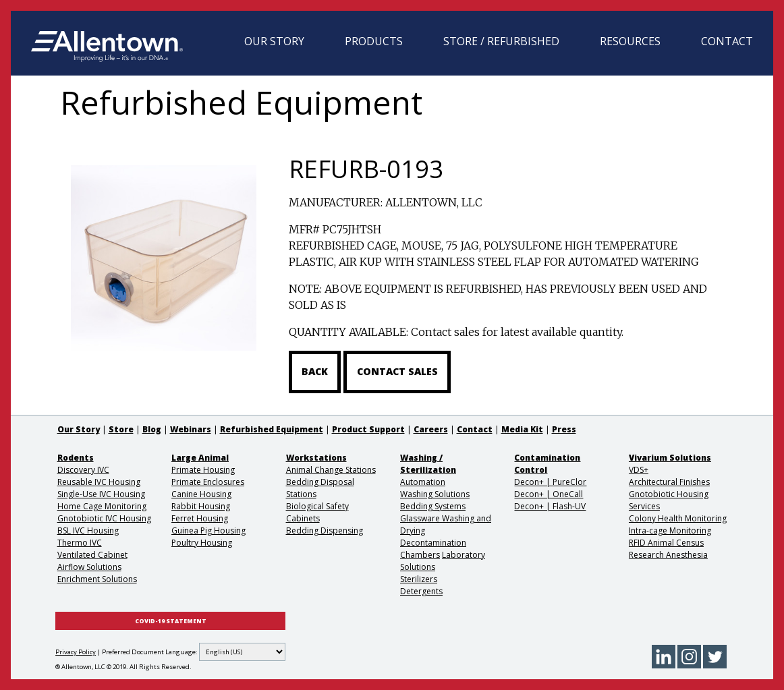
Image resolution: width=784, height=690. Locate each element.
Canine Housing (201, 494)
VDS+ (639, 470)
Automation (423, 482)
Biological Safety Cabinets (317, 512)
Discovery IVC (83, 470)
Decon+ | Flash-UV (550, 506)
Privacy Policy (76, 652)
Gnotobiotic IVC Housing (104, 518)
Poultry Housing (202, 543)
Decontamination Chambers (433, 549)
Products (374, 41)
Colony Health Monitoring (678, 518)
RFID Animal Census (666, 543)
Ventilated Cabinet (92, 555)
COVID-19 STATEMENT (171, 621)
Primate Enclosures (208, 482)
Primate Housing (203, 470)
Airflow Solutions (89, 567)
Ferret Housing (200, 518)
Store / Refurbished (501, 41)
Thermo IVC (80, 543)
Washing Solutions (435, 494)
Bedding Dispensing (325, 530)
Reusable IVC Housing (99, 482)
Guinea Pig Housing (208, 530)
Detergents (421, 591)
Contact (727, 41)
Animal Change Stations (331, 470)
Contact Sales (397, 371)
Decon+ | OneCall (549, 494)
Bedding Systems (433, 506)
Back (315, 371)
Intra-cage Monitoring (670, 530)
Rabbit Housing (201, 506)
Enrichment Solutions (97, 579)
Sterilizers (419, 579)
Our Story (274, 41)
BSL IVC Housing (88, 530)
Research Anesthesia (668, 555)
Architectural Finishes (669, 482)
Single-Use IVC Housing (101, 494)
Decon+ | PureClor (550, 482)
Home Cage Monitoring (102, 506)
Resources (630, 41)
